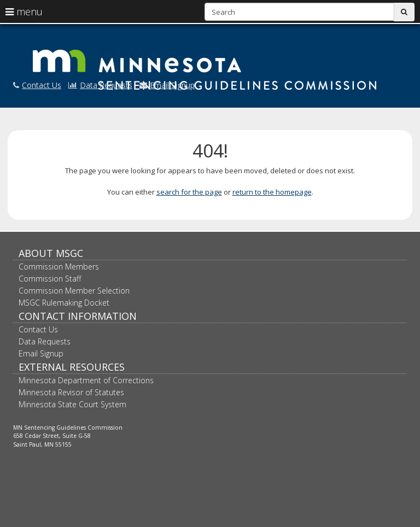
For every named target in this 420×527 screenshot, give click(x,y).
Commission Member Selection (74, 291)
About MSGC (51, 253)
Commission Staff (50, 279)
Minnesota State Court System (72, 404)
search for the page (189, 192)
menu (24, 11)
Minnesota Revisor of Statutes (71, 392)
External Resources (72, 367)
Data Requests (100, 85)
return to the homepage (272, 192)
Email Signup (167, 85)
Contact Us (37, 85)
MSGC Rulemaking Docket (64, 303)
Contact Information (78, 316)
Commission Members (59, 267)
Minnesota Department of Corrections (86, 380)
